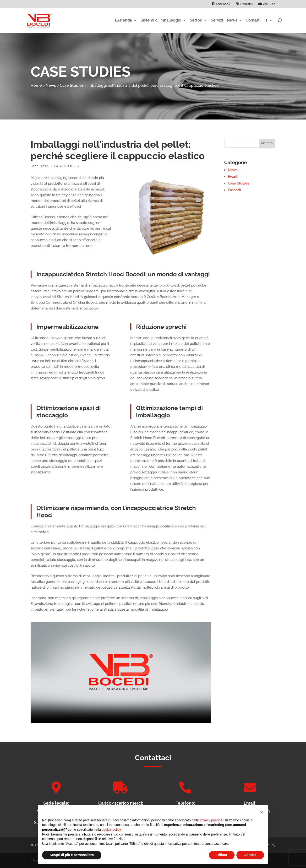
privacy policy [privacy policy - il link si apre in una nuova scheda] (210, 820)
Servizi (217, 20)
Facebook (223, 4)
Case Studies (72, 85)
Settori (196, 20)
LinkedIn (246, 4)
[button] (262, 812)
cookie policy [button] (111, 830)
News (232, 20)
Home (36, 85)
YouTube (267, 4)
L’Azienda (123, 20)
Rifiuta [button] (222, 855)
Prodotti (234, 190)
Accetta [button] (250, 855)
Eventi (233, 177)
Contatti (253, 20)
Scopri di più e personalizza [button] (72, 855)
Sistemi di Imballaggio (161, 20)
